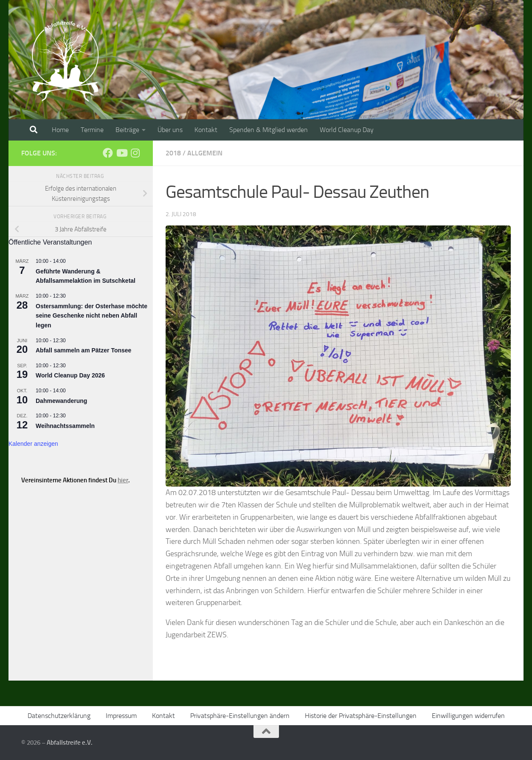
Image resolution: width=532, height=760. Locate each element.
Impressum (121, 716)
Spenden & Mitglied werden (269, 130)
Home (60, 130)
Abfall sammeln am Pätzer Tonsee (83, 350)
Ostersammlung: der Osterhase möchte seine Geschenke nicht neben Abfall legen (91, 316)
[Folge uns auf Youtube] (121, 153)
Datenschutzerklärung (59, 716)
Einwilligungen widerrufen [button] (468, 716)
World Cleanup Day (347, 130)
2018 (173, 153)
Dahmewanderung (61, 401)
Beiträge (127, 130)
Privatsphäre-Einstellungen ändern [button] (240, 716)
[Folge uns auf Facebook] (108, 153)
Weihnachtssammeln (65, 426)
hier (123, 480)
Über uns (170, 130)
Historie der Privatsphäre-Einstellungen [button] (361, 716)
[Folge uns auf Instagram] (135, 153)
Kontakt (206, 130)
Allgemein (205, 153)
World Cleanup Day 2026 (70, 375)
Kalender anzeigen (33, 444)
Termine (92, 130)
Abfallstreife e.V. (70, 743)
